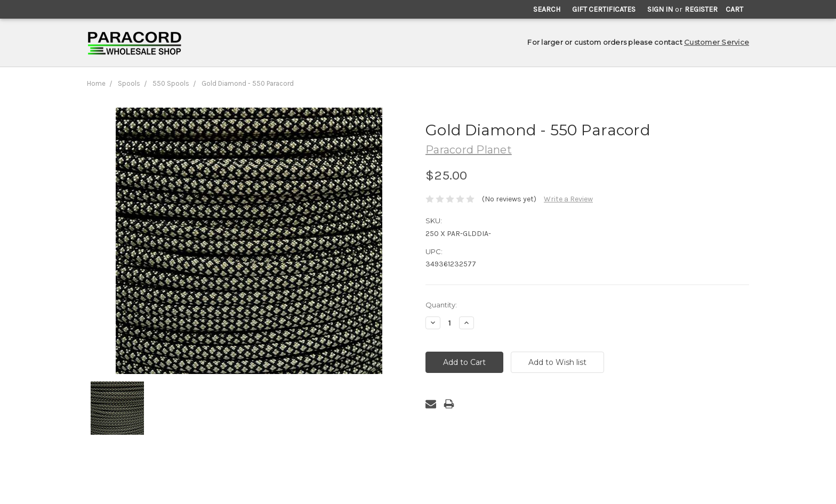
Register (701, 9)
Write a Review (568, 199)
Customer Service (717, 42)
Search (547, 9)
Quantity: (441, 305)
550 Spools (171, 83)
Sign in (660, 9)
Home (96, 83)
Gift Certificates (604, 9)
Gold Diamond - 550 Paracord (248, 83)
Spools (129, 83)
